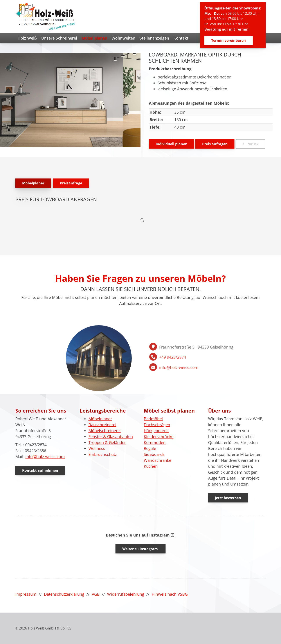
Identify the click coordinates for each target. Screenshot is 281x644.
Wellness (97, 448)
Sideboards (154, 454)
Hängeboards (156, 431)
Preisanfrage (71, 183)
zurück (252, 144)
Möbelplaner (33, 183)
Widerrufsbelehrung (126, 594)
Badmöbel (153, 419)
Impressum (26, 594)
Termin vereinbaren (229, 40)
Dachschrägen (157, 425)
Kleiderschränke (159, 437)
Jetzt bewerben (228, 498)
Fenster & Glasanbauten (111, 437)
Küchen (151, 466)
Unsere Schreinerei (59, 38)
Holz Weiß (27, 38)
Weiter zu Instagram (140, 549)
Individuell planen (172, 144)
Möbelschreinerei (105, 431)
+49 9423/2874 (173, 391)
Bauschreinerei (102, 425)
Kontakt (181, 38)
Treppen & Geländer (107, 442)
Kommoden (155, 442)
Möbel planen (94, 38)
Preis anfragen (215, 144)
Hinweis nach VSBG (170, 594)
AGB (96, 594)
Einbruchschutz (103, 454)
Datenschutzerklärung (64, 594)
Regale (150, 448)
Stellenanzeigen (154, 38)
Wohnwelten (123, 38)
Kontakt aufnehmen (40, 470)
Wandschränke (158, 460)
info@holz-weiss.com (179, 401)
